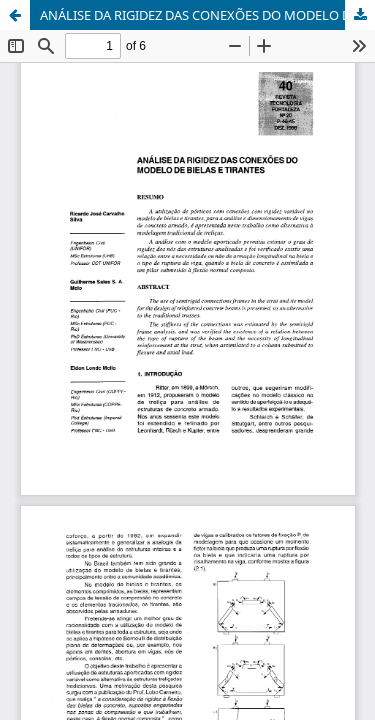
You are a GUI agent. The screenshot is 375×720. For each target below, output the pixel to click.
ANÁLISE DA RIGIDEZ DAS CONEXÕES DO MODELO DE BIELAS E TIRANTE (207, 15)
